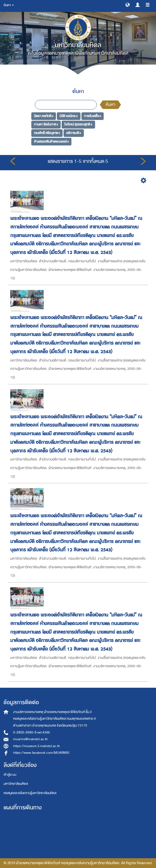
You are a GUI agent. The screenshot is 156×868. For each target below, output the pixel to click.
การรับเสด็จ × (93, 116)
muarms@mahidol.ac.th (30, 739)
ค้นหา (110, 105)
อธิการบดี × (74, 133)
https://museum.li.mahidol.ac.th (37, 746)
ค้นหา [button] (9, 5)
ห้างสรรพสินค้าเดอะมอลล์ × (51, 141)
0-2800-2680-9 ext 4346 (32, 732)
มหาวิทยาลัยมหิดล (16, 784)
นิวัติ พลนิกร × (69, 116)
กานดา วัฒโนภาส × (46, 124)
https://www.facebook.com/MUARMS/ (41, 753)
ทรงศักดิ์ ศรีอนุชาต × (47, 133)
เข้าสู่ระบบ (10, 775)
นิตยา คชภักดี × (44, 116)
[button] (128, 5)
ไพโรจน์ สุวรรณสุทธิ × (78, 124)
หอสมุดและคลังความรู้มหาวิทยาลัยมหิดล (30, 793)
